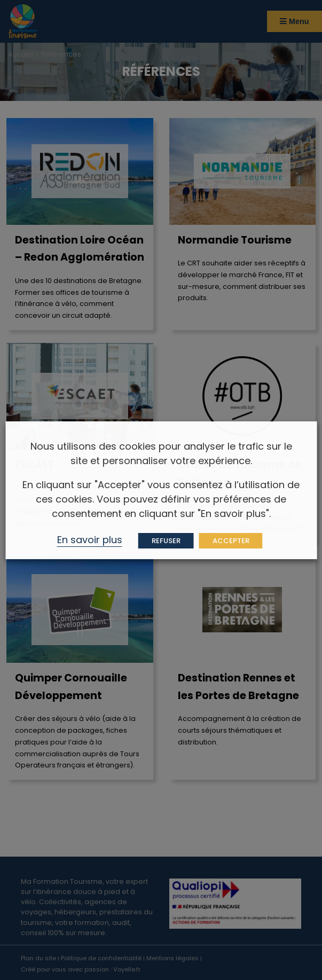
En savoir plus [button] (90, 540)
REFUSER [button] (166, 541)
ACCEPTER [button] (231, 541)
